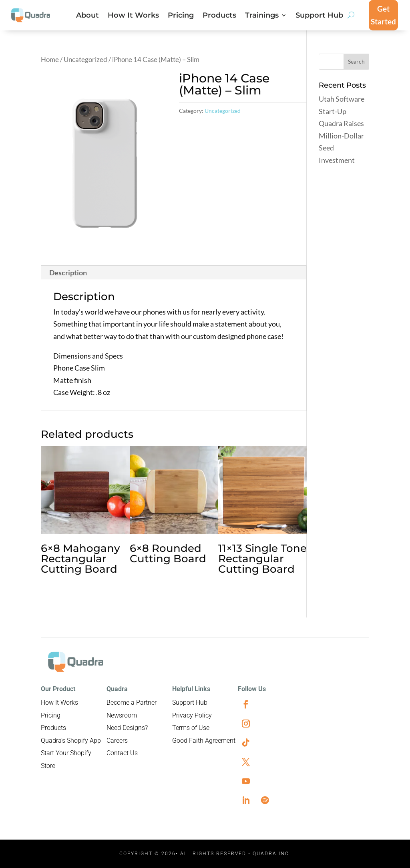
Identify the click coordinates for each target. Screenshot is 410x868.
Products (219, 16)
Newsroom (122, 715)
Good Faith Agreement (204, 741)
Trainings (262, 16)
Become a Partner (132, 703)
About (87, 16)
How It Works (133, 16)
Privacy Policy (192, 715)
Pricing (181, 16)
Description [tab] (68, 273)
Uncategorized (85, 60)
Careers (117, 741)
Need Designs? (127, 728)
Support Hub (319, 16)
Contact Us (122, 753)
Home (50, 60)
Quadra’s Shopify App (71, 741)
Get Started (383, 15)
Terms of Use (191, 728)
